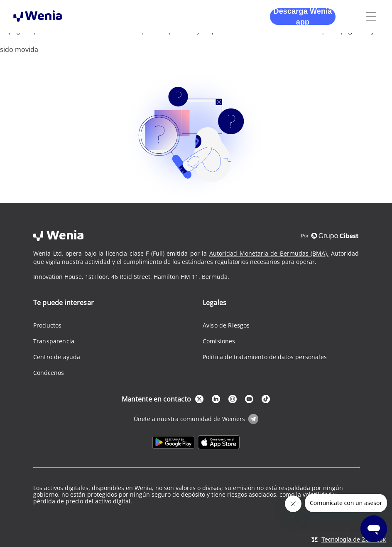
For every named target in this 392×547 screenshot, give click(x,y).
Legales (214, 303)
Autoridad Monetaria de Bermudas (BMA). (269, 253)
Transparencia (54, 341)
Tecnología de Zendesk (354, 539)
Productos (47, 325)
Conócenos (49, 373)
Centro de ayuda (57, 357)
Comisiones (219, 341)
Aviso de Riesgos (226, 325)
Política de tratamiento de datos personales (265, 357)
